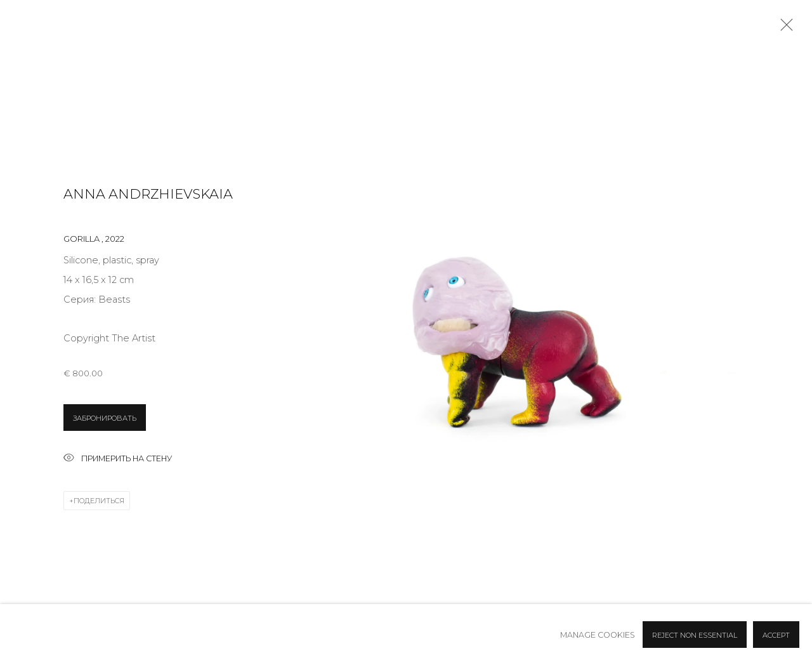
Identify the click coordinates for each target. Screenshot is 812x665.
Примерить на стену (118, 459)
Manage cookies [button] (598, 635)
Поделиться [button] (99, 501)
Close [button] (783, 29)
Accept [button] (776, 635)
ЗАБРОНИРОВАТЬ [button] (105, 418)
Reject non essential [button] (695, 635)
